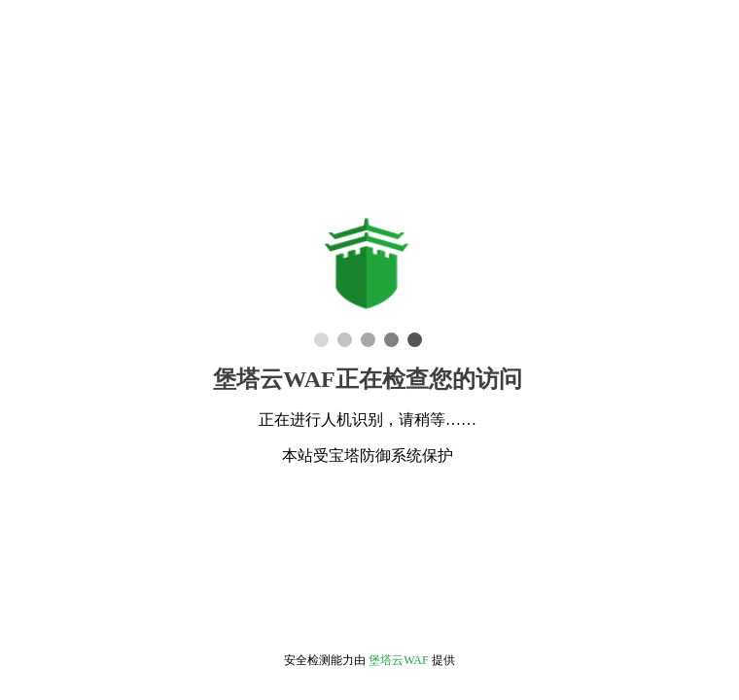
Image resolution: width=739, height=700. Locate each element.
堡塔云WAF (398, 660)
